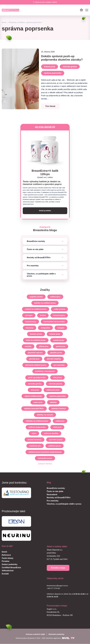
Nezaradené (52, 495)
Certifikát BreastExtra (11, 568)
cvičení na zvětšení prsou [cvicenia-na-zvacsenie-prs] (36, 309)
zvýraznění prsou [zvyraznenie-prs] (45, 458)
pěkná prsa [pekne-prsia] (44, 346)
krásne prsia (50, 67)
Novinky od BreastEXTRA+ (39, 258)
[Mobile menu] (87, 10)
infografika (45, 328)
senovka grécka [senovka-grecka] (35, 384)
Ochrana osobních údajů (35, 634)
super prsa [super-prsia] (38, 402)
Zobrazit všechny (45, 464)
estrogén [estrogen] (29, 315)
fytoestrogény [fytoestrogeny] (59, 315)
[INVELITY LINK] (68, 638)
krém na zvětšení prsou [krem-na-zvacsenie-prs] (36, 340)
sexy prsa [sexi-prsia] (35, 390)
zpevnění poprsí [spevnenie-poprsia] (56, 440)
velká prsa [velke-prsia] (60, 421)
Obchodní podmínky (56, 634)
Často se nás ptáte (35, 249)
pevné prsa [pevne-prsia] (61, 346)
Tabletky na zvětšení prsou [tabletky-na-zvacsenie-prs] (37, 421)
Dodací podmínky (10, 564)
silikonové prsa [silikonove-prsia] (53, 390)
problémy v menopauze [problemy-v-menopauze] (45, 371)
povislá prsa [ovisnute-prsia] (34, 359)
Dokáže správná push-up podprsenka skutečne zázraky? (62, 58)
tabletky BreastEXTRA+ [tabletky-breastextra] (34, 409)
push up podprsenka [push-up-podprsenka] (37, 378)
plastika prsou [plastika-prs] (56, 353)
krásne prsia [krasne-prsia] (55, 334)
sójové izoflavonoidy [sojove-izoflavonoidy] (33, 396)
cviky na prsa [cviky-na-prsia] (59, 309)
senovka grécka (70, 67)
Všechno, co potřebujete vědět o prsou (41, 275)
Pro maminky (33, 266)
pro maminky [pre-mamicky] (59, 365)
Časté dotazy (8, 558)
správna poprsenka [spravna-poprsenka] (57, 396)
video (34, 433)
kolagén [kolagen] (61, 328)
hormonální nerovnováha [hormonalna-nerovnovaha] (54, 322)
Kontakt (5, 574)
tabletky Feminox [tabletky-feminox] (59, 409)
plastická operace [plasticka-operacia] (35, 353)
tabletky (53, 402)
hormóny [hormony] (30, 328)
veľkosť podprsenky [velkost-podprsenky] (37, 427)
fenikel (43, 315)
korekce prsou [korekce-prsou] (36, 334)
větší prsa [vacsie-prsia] (57, 427)
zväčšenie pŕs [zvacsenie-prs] (35, 446)
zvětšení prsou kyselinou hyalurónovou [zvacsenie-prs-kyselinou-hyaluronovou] (45, 452)
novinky (28, 346)
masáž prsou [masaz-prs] (59, 340)
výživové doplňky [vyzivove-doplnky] (51, 433)
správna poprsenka (53, 73)
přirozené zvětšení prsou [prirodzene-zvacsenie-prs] (36, 365)
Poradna (6, 561)
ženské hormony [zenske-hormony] (34, 440)
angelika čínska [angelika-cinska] (36, 297)
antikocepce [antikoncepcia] (55, 297)
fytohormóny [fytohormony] (31, 322)
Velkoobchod (8, 571)
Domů (4, 22)
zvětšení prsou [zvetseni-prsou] (55, 446)
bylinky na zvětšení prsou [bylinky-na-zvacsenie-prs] (45, 303)
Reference (6, 555)
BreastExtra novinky (36, 241)
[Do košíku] (81, 10)
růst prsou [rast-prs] (57, 378)
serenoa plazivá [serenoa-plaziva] (55, 384)
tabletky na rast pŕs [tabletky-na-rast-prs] (45, 415)
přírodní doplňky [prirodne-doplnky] (54, 359)
